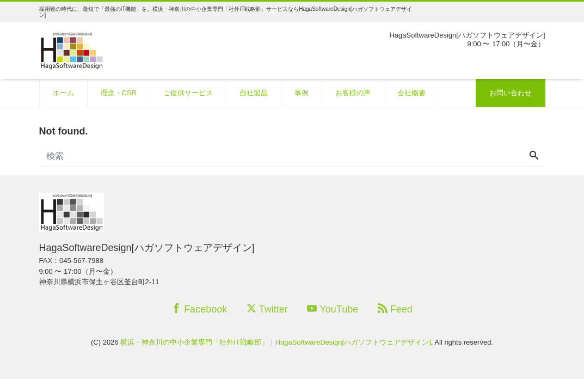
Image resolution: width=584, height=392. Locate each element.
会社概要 (411, 93)
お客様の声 (353, 93)
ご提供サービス (188, 93)
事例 (302, 93)
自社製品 (254, 93)
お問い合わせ (511, 93)
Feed (395, 309)
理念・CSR (119, 93)
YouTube (333, 309)
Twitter (267, 309)
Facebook (199, 309)
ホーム (63, 93)
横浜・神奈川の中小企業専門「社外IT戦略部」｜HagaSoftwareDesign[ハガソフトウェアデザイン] (276, 342)
